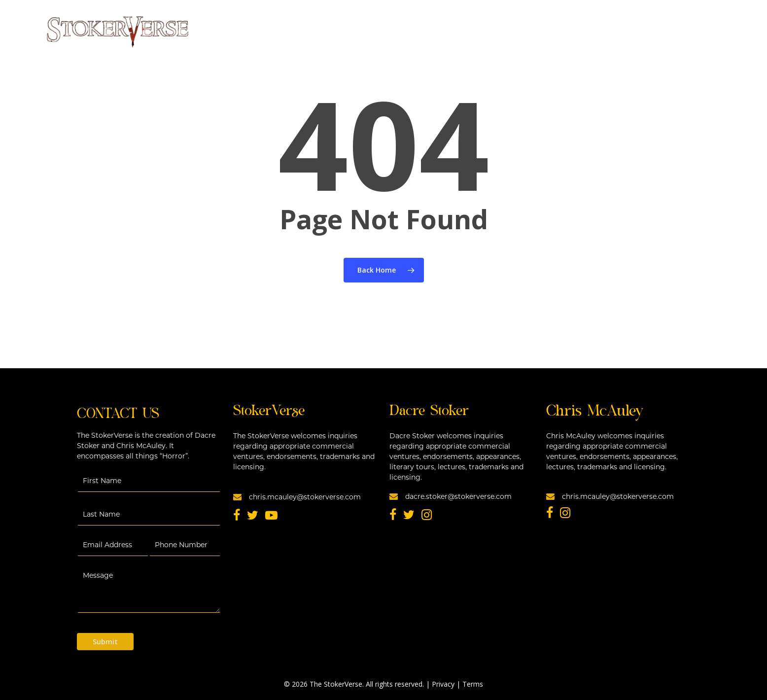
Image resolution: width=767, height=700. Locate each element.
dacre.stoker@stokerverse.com (451, 496)
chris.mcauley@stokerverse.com (297, 496)
